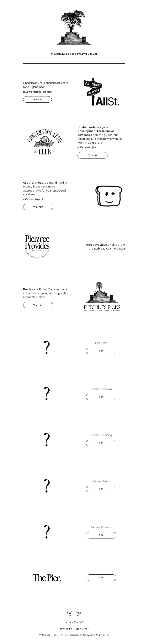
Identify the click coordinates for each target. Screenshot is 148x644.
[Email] (78, 615)
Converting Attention (99, 636)
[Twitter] (70, 615)
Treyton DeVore (81, 630)
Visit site (37, 101)
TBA (101, 352)
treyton (93, 55)
